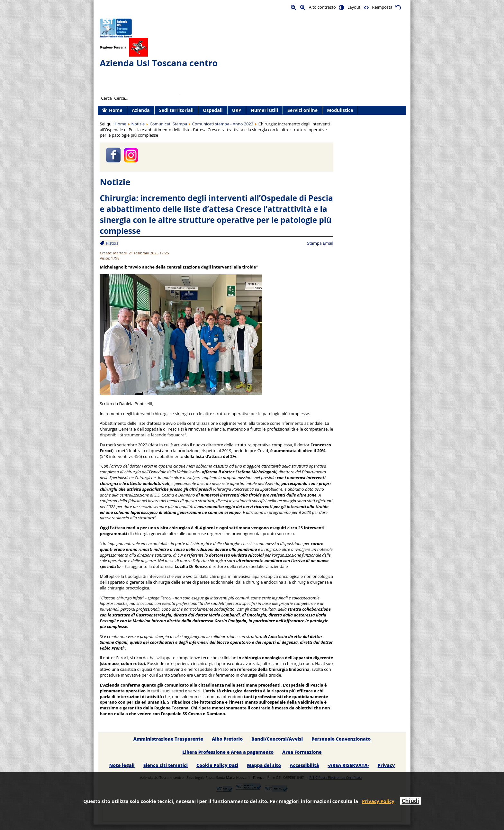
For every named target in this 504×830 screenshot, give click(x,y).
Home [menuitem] (116, 110)
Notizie (138, 124)
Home (121, 124)
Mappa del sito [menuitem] (264, 765)
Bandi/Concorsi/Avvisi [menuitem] (277, 739)
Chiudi (410, 801)
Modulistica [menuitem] (340, 110)
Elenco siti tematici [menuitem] (166, 765)
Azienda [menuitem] (141, 110)
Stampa (314, 243)
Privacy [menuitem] (386, 765)
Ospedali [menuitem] (213, 110)
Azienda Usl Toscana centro (159, 63)
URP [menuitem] (237, 110)
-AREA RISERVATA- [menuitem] (348, 765)
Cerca (106, 98)
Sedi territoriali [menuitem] (176, 110)
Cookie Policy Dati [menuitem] (217, 765)
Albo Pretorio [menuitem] (227, 739)
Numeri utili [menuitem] (264, 110)
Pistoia (112, 243)
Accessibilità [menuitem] (304, 765)
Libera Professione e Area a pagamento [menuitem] (228, 752)
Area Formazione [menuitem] (302, 752)
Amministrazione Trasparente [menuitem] (168, 739)
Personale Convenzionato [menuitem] (341, 739)
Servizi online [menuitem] (302, 110)
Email (328, 243)
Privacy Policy (378, 801)
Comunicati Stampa (168, 124)
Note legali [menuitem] (122, 765)
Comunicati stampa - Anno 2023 (223, 124)
